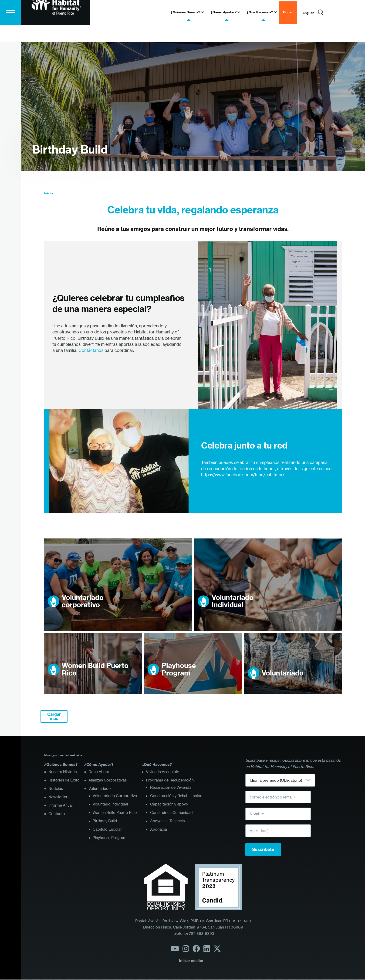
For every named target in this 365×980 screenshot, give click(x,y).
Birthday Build (70, 150)
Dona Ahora (99, 772)
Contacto (57, 814)
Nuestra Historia (63, 772)
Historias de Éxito (64, 780)
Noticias (56, 789)
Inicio (49, 193)
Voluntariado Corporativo (115, 796)
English (308, 30)
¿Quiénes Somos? (61, 765)
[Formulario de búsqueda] (321, 29)
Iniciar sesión (191, 961)
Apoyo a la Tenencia (167, 821)
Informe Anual (61, 805)
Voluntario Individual (110, 804)
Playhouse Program (179, 670)
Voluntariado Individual (233, 601)
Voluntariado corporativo (83, 601)
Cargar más (54, 717)
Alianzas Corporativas (108, 780)
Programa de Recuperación (170, 780)
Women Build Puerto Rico (95, 670)
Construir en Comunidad (171, 813)
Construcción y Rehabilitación (176, 796)
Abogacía (159, 829)
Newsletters (59, 797)
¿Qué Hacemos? (157, 765)
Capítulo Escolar (107, 829)
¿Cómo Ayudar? (99, 765)
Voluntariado (283, 673)
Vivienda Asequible (162, 772)
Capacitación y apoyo (169, 804)
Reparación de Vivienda (171, 788)
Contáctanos (91, 351)
